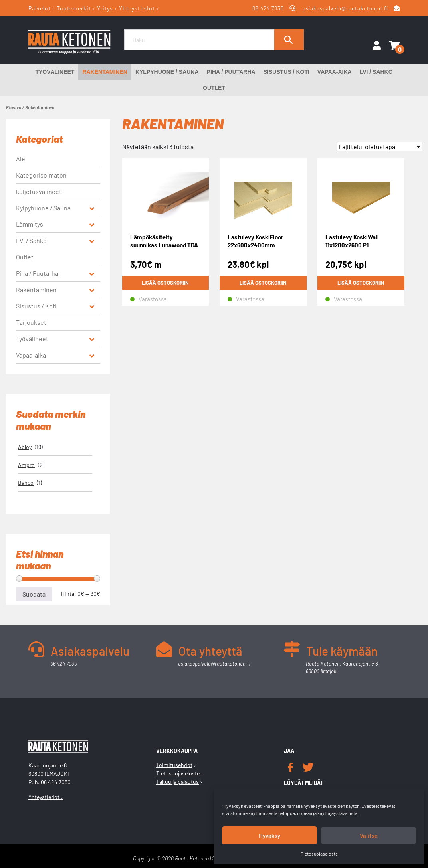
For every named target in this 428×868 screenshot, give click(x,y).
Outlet (214, 88)
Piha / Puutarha (231, 72)
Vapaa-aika (335, 72)
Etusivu (14, 107)
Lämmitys (30, 224)
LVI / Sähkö (376, 72)
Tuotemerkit (74, 8)
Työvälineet (55, 72)
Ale (21, 159)
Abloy (25, 447)
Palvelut (40, 8)
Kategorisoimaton (41, 175)
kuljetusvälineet (39, 191)
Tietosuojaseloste (319, 854)
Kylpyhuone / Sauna (167, 72)
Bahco (26, 483)
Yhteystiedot (137, 8)
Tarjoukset (31, 322)
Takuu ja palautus (177, 782)
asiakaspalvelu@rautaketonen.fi (345, 8)
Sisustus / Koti (286, 72)
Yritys (105, 8)
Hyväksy (269, 836)
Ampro (26, 465)
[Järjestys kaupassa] (379, 147)
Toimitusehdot (174, 765)
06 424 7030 (268, 8)
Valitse (369, 836)
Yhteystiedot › (46, 797)
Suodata (34, 594)
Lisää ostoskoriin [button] (165, 283)
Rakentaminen (105, 72)
